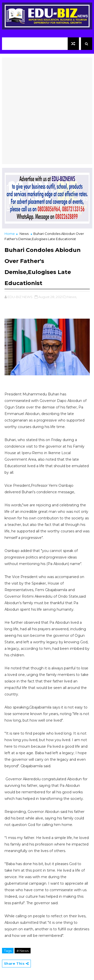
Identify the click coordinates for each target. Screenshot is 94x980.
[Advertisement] (47, 104)
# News (23, 951)
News (24, 234)
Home (10, 234)
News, (72, 297)
